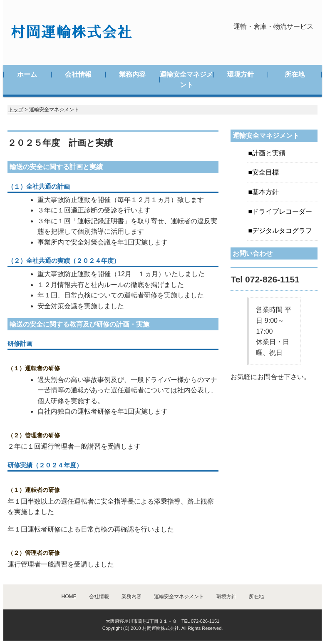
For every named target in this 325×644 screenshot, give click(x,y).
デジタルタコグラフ (282, 231)
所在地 (295, 74)
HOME (69, 597)
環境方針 (241, 74)
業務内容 (132, 74)
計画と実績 (269, 153)
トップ (16, 110)
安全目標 (265, 172)
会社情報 (78, 74)
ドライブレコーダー (282, 211)
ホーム (27, 74)
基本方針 (265, 192)
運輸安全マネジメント (186, 80)
